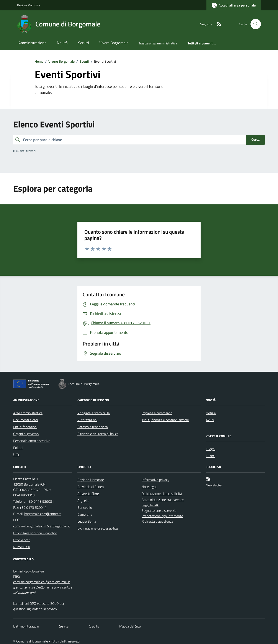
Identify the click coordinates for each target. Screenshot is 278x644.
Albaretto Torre (88, 494)
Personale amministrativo (32, 441)
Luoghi (211, 449)
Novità (62, 43)
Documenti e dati (25, 420)
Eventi (84, 61)
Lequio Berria (87, 521)
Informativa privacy (155, 480)
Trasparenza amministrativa (158, 43)
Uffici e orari (22, 540)
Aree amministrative (28, 413)
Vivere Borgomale (114, 43)
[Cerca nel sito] (254, 24)
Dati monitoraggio (26, 626)
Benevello (85, 507)
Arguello (83, 501)
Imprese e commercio (157, 413)
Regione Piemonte (29, 5)
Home (39, 61)
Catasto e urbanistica (93, 427)
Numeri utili (21, 547)
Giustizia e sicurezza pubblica (98, 434)
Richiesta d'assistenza (157, 521)
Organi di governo (26, 434)
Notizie (211, 413)
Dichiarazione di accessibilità (98, 528)
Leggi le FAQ (151, 505)
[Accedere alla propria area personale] (234, 5)
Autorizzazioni (87, 420)
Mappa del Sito (130, 626)
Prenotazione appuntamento (162, 516)
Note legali (149, 487)
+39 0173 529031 (40, 501)
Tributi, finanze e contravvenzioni (165, 420)
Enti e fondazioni (25, 427)
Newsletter (214, 485)
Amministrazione (32, 43)
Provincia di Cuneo (91, 487)
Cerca (255, 139)
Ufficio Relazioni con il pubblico (35, 533)
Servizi (83, 43)
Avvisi (210, 420)
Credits (94, 626)
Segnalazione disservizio (159, 510)
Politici (18, 448)
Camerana (85, 514)
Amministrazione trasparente (163, 500)
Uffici (17, 455)
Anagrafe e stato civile (94, 413)
